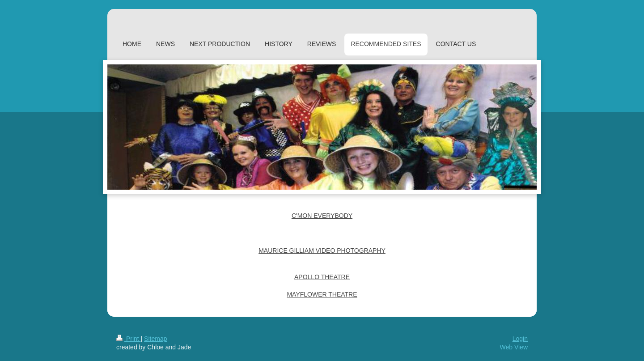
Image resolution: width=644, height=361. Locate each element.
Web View (514, 347)
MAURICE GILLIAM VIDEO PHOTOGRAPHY (322, 251)
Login (520, 339)
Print (129, 339)
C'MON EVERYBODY (322, 216)
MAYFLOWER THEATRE (322, 294)
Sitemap (155, 339)
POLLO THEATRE (324, 277)
